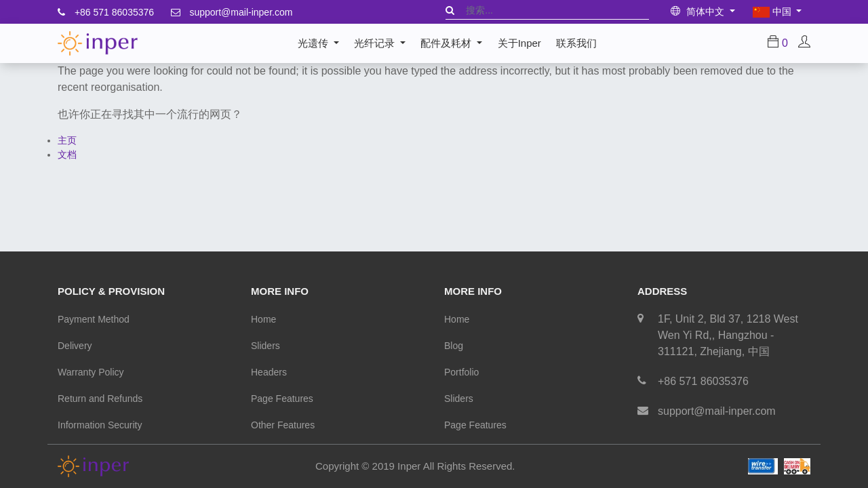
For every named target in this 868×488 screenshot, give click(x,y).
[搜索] (450, 10)
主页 (67, 140)
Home (263, 319)
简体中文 (699, 12)
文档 (67, 155)
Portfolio (461, 372)
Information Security (100, 425)
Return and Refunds (100, 399)
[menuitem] (519, 43)
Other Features (283, 425)
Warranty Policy (91, 372)
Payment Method (94, 319)
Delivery (75, 346)
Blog (454, 346)
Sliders (265, 346)
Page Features (282, 399)
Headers (269, 372)
